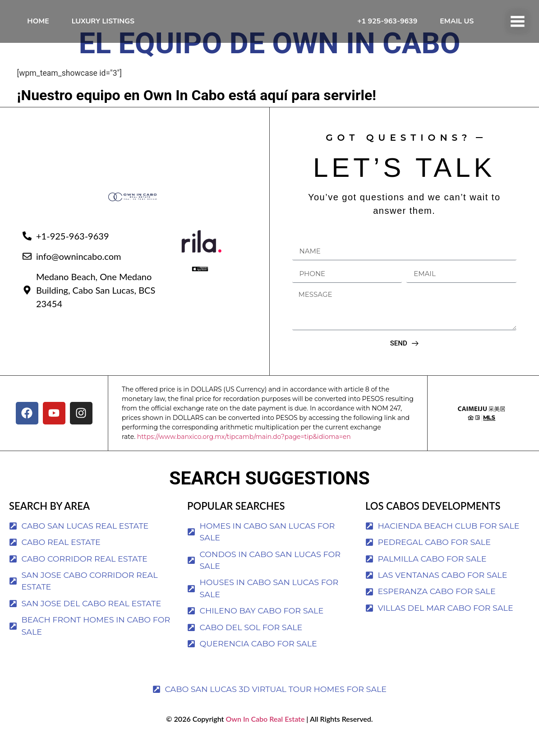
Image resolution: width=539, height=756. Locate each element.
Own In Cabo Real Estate (264, 737)
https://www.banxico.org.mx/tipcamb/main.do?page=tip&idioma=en (244, 455)
